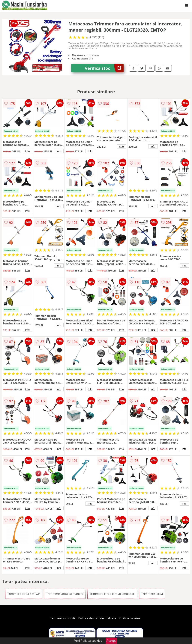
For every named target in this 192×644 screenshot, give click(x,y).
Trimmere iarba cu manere (65, 594)
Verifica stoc (104, 68)
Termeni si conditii (63, 618)
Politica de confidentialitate (97, 618)
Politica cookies (130, 618)
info (27, 151)
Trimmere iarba (152, 594)
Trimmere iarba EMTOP (24, 594)
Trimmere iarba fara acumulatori (112, 594)
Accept (111, 641)
